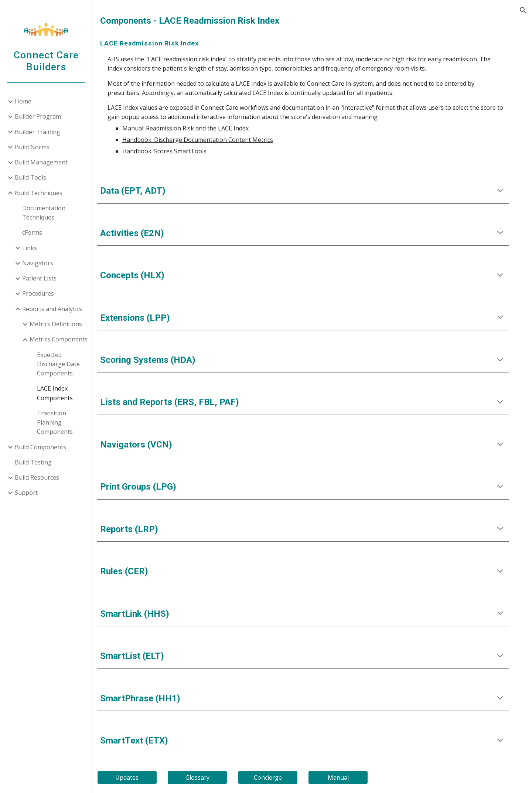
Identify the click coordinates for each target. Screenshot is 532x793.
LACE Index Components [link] (55, 393)
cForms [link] (32, 232)
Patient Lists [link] (39, 278)
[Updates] (144, 777)
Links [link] (30, 248)
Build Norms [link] (32, 147)
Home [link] (23, 101)
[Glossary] (211, 777)
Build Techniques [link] (39, 193)
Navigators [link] (38, 263)
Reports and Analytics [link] (52, 309)
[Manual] (346, 777)
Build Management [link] (41, 162)
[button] (523, 10)
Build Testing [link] (33, 462)
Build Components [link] (40, 447)
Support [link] (26, 493)
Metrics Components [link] (59, 339)
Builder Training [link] (37, 132)
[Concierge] (278, 777)
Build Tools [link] (30, 177)
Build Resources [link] (37, 477)
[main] (312, 21)
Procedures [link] (38, 293)
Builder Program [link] (38, 116)
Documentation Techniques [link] (44, 213)
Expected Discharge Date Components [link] (58, 364)
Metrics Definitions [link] (56, 324)
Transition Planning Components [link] (55, 423)
